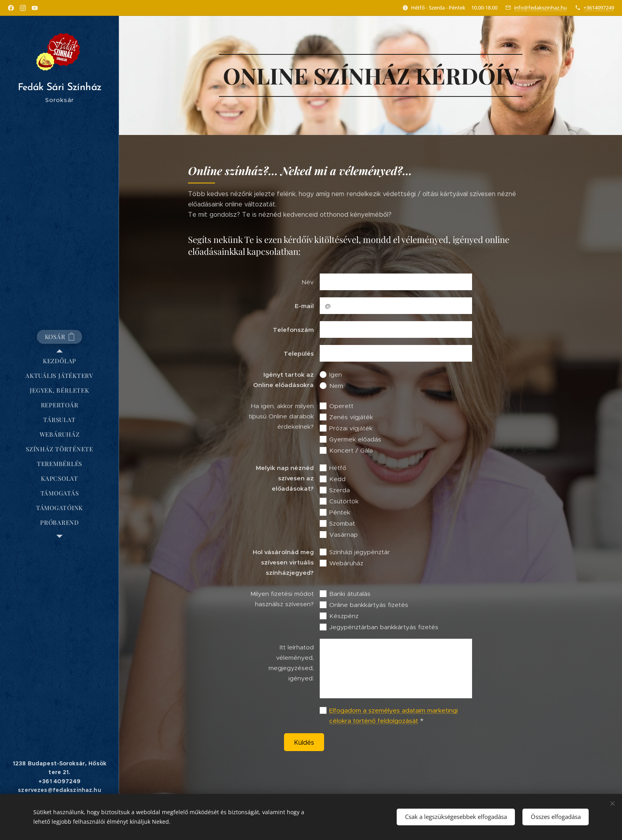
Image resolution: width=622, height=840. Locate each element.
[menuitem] (60, 361)
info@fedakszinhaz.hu (540, 8)
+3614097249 (599, 8)
